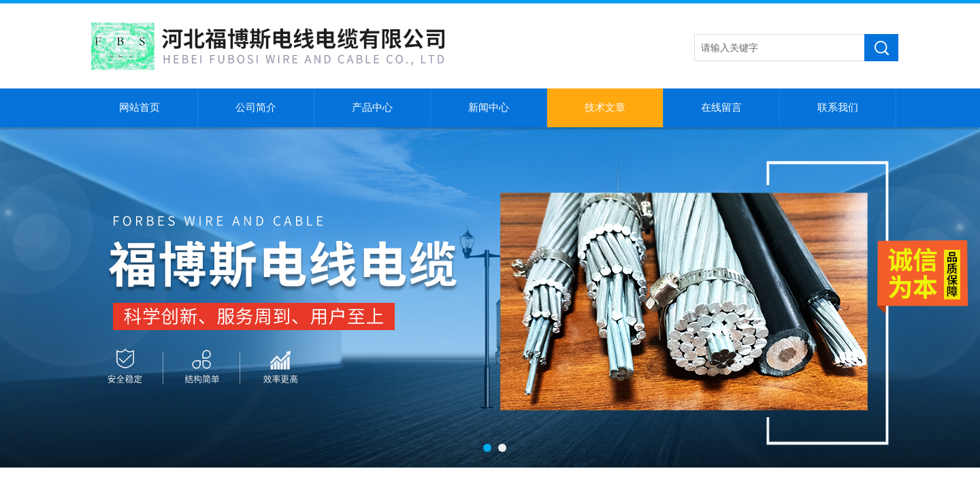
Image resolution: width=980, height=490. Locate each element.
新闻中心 (489, 108)
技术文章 (605, 108)
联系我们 (838, 108)
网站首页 (140, 108)
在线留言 (721, 108)
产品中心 (372, 108)
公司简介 (256, 108)
